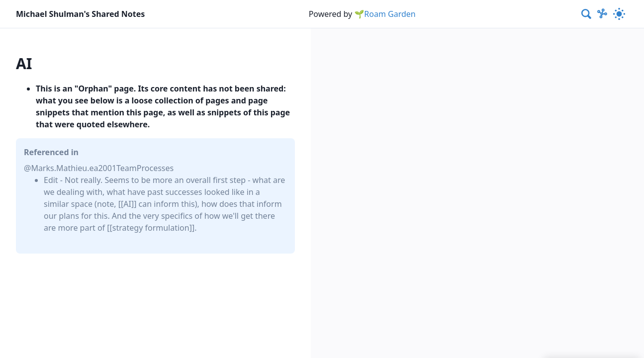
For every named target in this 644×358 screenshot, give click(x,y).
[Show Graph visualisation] (602, 14)
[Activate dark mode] (619, 14)
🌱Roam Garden (385, 14)
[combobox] (587, 14)
